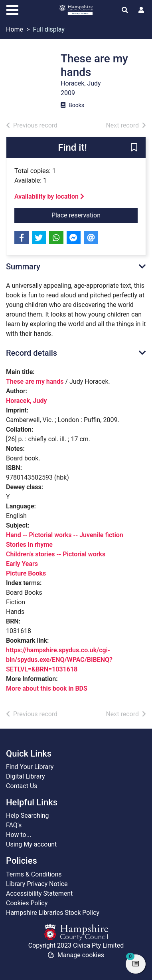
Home (15, 29)
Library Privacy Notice (37, 884)
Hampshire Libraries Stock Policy (53, 913)
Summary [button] (23, 267)
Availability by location (49, 196)
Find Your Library (30, 767)
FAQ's (14, 825)
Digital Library (26, 776)
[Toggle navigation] (12, 9)
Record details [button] (32, 353)
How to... (19, 835)
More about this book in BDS (47, 688)
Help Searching (28, 816)
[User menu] (141, 10)
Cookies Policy (27, 903)
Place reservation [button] (95, 215)
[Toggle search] (125, 10)
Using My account (31, 844)
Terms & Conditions (34, 874)
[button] (134, 148)
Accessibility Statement (39, 893)
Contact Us (22, 786)
